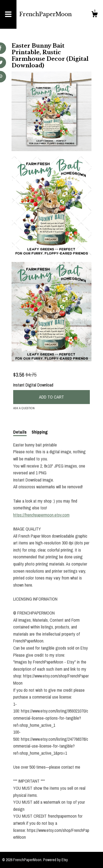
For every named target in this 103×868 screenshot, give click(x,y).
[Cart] (94, 15)
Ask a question (24, 408)
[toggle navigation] (8, 14)
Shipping (40, 432)
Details (20, 432)
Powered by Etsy (55, 860)
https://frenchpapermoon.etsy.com (41, 515)
